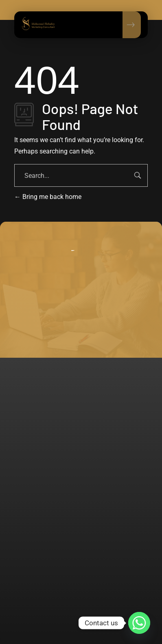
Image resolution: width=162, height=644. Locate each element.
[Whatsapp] (139, 623)
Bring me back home (48, 197)
